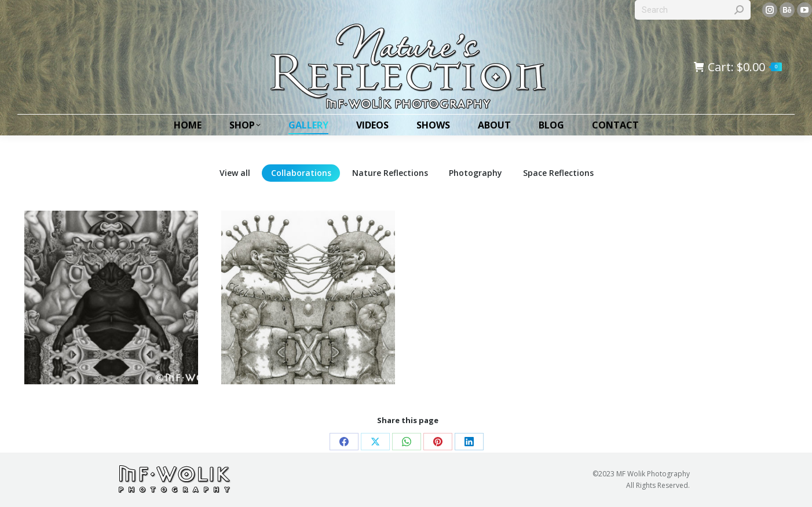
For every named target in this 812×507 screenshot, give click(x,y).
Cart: (738, 67)
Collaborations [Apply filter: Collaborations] (301, 173)
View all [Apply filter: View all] (235, 173)
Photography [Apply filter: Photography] (476, 173)
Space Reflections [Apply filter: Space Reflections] (558, 173)
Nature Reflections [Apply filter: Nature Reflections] (390, 173)
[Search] (693, 10)
